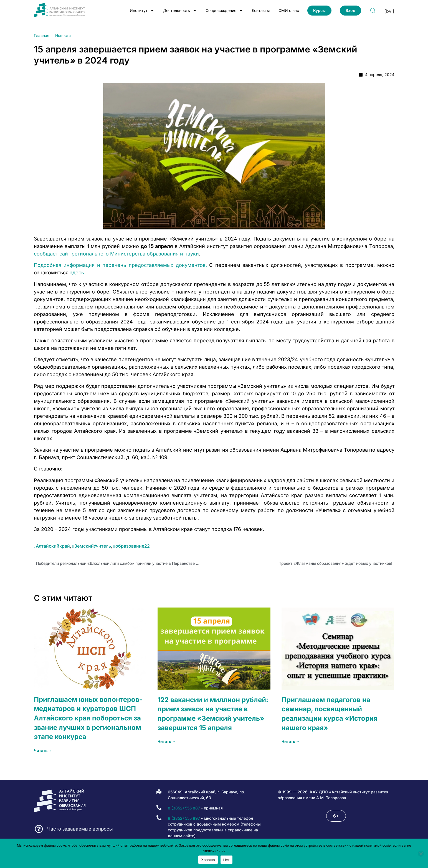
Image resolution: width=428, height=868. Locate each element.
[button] (336, 816)
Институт (142, 11)
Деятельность (180, 11)
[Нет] (421, 854)
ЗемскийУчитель (93, 546)
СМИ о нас (289, 10)
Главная (42, 36)
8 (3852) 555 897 (184, 818)
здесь (77, 273)
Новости (63, 36)
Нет (226, 860)
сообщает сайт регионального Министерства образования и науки (116, 254)
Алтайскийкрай (53, 546)
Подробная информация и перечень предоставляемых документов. (120, 265)
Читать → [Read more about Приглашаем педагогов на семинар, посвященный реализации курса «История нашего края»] (291, 741)
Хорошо (208, 860)
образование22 (133, 546)
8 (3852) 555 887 (184, 808)
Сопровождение (224, 11)
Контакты (261, 10)
